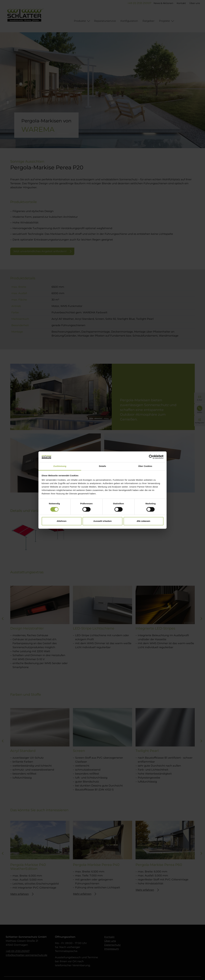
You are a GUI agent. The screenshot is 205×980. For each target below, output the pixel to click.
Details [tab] (102, 466)
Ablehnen (61, 521)
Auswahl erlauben (102, 521)
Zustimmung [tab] (60, 466)
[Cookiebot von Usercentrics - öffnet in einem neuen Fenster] (151, 457)
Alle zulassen (143, 521)
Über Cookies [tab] (145, 466)
